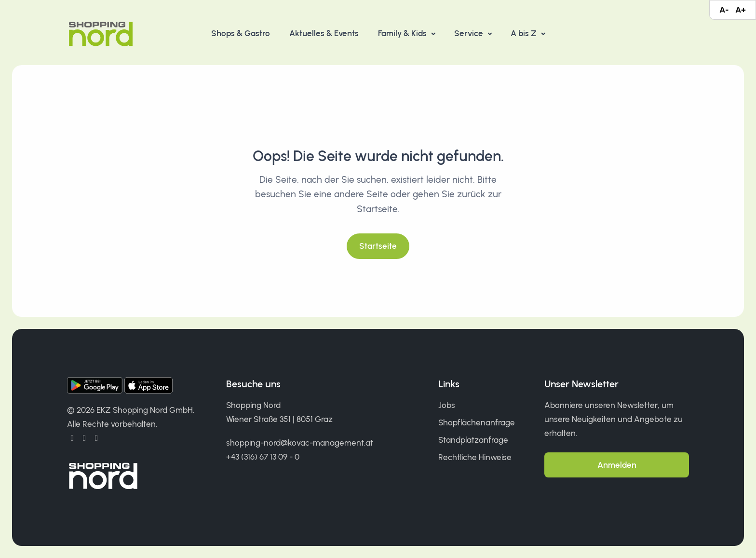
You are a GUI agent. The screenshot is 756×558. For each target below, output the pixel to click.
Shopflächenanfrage (477, 422)
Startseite (378, 246)
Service (470, 33)
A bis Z (525, 33)
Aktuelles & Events (324, 33)
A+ (741, 10)
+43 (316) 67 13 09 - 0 (263, 457)
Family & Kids (403, 33)
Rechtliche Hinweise (475, 457)
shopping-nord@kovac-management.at (300, 443)
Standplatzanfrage (473, 440)
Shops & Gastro (241, 33)
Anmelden (617, 465)
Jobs (447, 405)
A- (724, 10)
